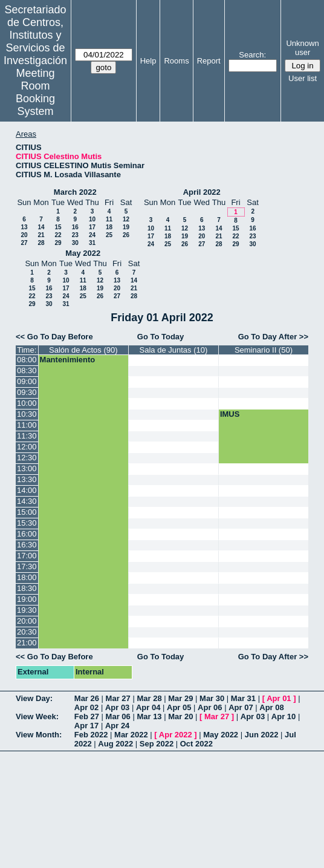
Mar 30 (212, 698)
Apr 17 (86, 726)
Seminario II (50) (264, 350)
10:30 (27, 414)
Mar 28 (149, 698)
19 (126, 227)
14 (41, 227)
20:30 (27, 632)
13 (24, 227)
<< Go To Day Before (54, 337)
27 (24, 243)
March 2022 (75, 192)
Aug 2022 (115, 744)
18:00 (27, 577)
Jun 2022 (262, 735)
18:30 (27, 588)
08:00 (27, 360)
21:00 (27, 643)
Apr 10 (283, 716)
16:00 (27, 534)
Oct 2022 (196, 744)
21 (41, 235)
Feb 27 (87, 716)
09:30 (27, 392)
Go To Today (161, 337)
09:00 (27, 381)
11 (109, 219)
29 (58, 243)
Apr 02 (86, 707)
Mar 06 (118, 716)
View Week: (37, 716)
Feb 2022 (91, 735)
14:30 (27, 501)
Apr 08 (271, 707)
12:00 (27, 447)
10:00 (27, 403)
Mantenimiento (68, 360)
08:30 (27, 370)
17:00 (27, 556)
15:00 (27, 512)
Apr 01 (279, 698)
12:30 (27, 458)
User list (303, 78)
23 (75, 235)
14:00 (27, 490)
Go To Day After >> (273, 337)
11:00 (27, 425)
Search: (252, 55)
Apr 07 (241, 707)
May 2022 (83, 253)
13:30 (27, 479)
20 (24, 235)
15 (58, 227)
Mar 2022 (131, 735)
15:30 (27, 523)
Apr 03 (117, 707)
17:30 (27, 566)
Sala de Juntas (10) (174, 350)
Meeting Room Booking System (35, 92)
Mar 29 (180, 698)
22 (58, 235)
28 (41, 243)
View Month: (39, 735)
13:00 (27, 468)
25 (109, 235)
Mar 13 (149, 716)
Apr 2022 (176, 735)
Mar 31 (243, 698)
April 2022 (202, 192)
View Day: (34, 698)
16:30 (27, 545)
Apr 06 (210, 707)
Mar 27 (118, 698)
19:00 (27, 599)
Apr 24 (117, 726)
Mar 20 (180, 716)
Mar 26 (87, 698)
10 (92, 219)
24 (92, 235)
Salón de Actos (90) (83, 350)
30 (75, 243)
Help (148, 61)
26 (126, 235)
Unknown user (302, 48)
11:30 (27, 436)
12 (126, 219)
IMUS (230, 414)
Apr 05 (179, 707)
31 (92, 243)
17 (92, 227)
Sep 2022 (157, 744)
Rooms (176, 61)
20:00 (27, 621)
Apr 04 (148, 707)
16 (75, 227)
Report (209, 61)
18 (109, 227)
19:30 (27, 610)
